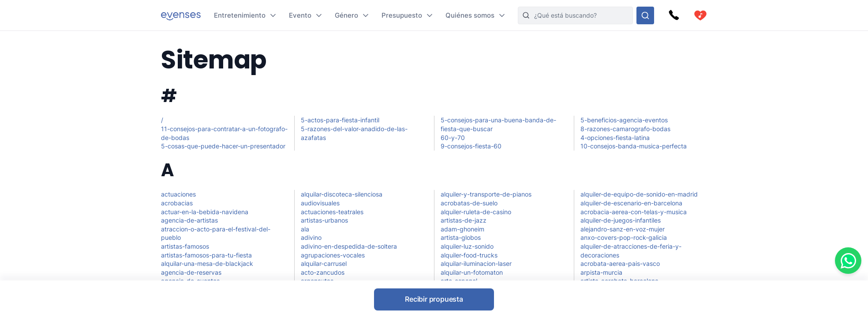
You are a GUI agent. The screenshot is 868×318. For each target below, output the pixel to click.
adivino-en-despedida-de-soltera (349, 246)
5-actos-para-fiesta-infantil (340, 120)
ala (305, 229)
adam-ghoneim (462, 229)
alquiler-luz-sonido (467, 246)
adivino (311, 237)
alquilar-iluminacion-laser (476, 263)
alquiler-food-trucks (469, 255)
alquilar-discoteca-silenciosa (342, 194)
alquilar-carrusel (324, 263)
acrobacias (177, 203)
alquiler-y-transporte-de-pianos (486, 194)
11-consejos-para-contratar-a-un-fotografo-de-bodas (224, 133)
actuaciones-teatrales (332, 212)
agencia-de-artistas (189, 220)
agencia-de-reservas (191, 272)
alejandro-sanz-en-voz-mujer (623, 229)
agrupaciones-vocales (333, 255)
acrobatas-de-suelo (469, 203)
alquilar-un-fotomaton (472, 272)
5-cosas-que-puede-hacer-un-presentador (223, 146)
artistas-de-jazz (464, 220)
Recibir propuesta (434, 299)
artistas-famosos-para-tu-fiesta (206, 255)
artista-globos (461, 237)
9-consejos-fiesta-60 (471, 146)
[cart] (700, 15)
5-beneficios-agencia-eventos (624, 120)
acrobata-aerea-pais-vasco (620, 263)
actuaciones (178, 194)
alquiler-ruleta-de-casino (476, 212)
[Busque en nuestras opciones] (645, 15)
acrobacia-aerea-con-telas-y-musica (634, 212)
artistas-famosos (185, 246)
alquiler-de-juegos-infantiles (621, 220)
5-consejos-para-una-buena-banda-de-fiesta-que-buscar (498, 124)
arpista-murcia (601, 272)
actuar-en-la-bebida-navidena (205, 212)
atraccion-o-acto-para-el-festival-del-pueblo (216, 233)
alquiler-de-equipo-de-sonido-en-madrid (639, 194)
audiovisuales (320, 203)
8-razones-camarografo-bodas (625, 129)
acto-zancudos (323, 272)
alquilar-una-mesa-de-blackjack (207, 263)
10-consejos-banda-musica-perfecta (634, 146)
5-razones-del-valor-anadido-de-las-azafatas (354, 133)
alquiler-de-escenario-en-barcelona (631, 203)
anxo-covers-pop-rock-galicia (624, 237)
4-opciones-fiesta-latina (615, 138)
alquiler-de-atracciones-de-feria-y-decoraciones (631, 251)
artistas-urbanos (324, 220)
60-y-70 (453, 138)
